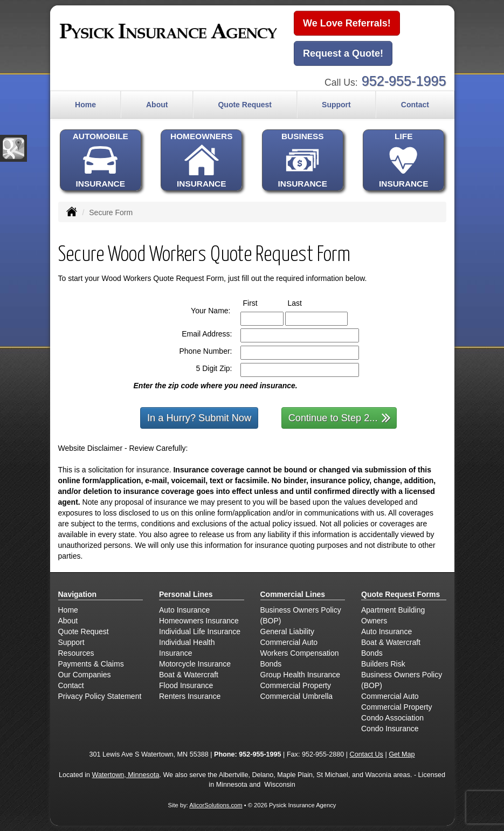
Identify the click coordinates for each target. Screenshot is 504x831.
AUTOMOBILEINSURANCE (101, 160)
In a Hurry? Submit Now (199, 418)
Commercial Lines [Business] (293, 594)
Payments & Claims (91, 664)
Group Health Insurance (301, 675)
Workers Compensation (300, 653)
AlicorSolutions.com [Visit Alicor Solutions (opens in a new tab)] (216, 805)
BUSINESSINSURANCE (303, 160)
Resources (76, 653)
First (260, 303)
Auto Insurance (184, 610)
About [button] (157, 105)
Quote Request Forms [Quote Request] (401, 594)
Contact (415, 105)
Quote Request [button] (245, 105)
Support (71, 642)
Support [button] (336, 105)
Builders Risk (383, 664)
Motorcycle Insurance (195, 664)
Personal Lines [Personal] (186, 594)
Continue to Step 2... (340, 417)
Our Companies (85, 675)
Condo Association (392, 718)
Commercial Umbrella (297, 696)
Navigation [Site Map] (78, 594)
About (68, 621)
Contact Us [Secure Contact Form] (367, 754)
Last (305, 303)
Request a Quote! (343, 53)
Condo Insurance (390, 729)
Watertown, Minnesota (126, 775)
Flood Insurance (186, 685)
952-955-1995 (404, 81)
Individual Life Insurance (200, 631)
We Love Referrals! (347, 23)
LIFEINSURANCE (403, 160)
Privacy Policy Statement (100, 696)
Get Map (402, 754)
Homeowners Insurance (199, 621)
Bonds (271, 664)
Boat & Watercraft (189, 675)
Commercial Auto (289, 642)
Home (85, 105)
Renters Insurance (190, 696)
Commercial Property (296, 685)
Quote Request (84, 631)
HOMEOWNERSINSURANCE (201, 160)
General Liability (287, 631)
